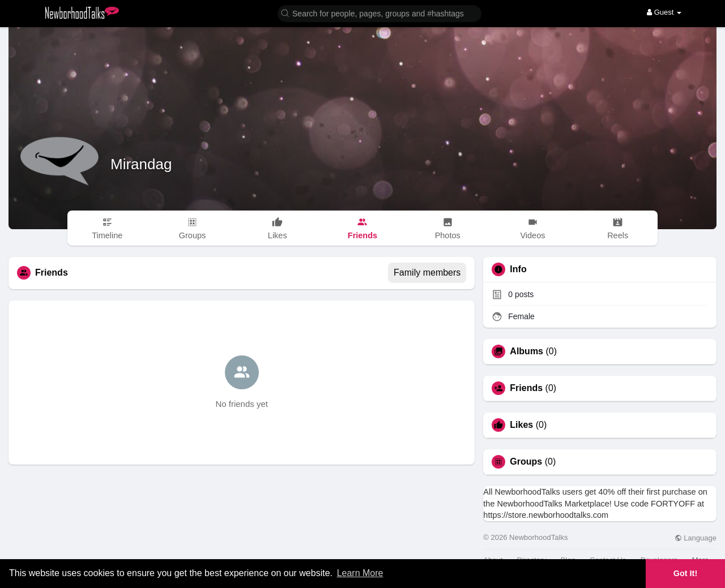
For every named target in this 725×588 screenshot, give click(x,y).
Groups (526, 462)
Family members (427, 272)
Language (696, 538)
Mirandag (141, 164)
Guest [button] (664, 12)
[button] (379, 13)
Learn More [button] (360, 573)
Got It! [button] (685, 573)
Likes (521, 425)
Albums (526, 351)
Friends (526, 388)
